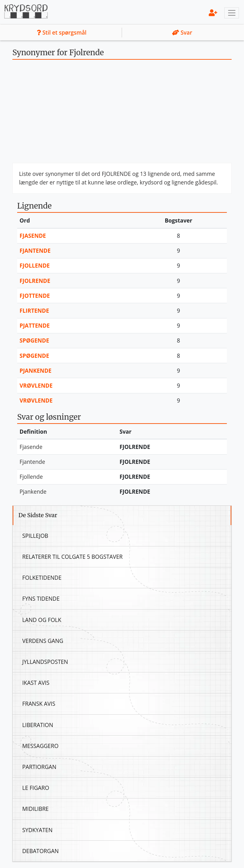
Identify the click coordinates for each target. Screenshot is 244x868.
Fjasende (33, 236)
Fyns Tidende (41, 598)
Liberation (38, 725)
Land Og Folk (42, 620)
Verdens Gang (43, 641)
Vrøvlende (36, 385)
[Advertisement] (122, 114)
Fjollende (35, 265)
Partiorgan (39, 767)
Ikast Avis (36, 683)
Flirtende (34, 310)
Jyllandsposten (45, 662)
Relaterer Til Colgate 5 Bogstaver (72, 557)
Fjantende (35, 250)
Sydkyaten (37, 830)
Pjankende (36, 371)
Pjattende (35, 325)
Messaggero (40, 746)
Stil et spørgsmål (62, 32)
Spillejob (35, 536)
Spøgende (34, 340)
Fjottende (35, 296)
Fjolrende (35, 281)
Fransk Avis (39, 704)
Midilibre (35, 809)
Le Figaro (36, 788)
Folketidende (42, 578)
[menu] (213, 13)
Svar (182, 32)
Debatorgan (41, 851)
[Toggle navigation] (232, 13)
